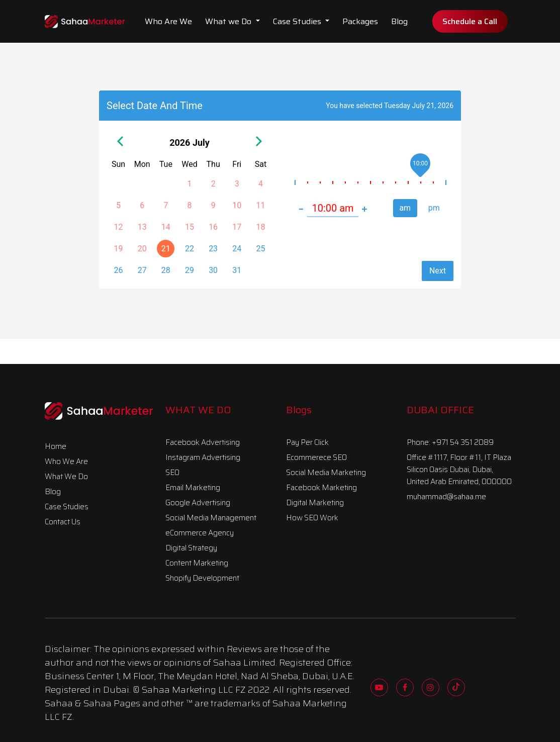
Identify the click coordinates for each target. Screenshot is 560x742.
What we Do (229, 21)
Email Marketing (193, 488)
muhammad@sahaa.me (446, 497)
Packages (360, 21)
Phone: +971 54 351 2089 (450, 442)
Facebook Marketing (321, 488)
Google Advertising (198, 503)
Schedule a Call (470, 21)
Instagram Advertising (203, 457)
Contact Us (63, 522)
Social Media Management (211, 518)
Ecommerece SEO (316, 457)
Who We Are (66, 461)
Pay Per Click (307, 442)
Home (56, 446)
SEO (172, 473)
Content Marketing (197, 563)
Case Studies (298, 21)
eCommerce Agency (200, 533)
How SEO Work (312, 518)
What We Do (66, 477)
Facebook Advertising (203, 442)
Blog (399, 21)
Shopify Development (202, 578)
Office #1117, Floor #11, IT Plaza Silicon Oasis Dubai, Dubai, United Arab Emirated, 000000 (459, 470)
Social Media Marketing (326, 473)
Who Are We (168, 21)
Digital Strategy (191, 548)
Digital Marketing (315, 503)
